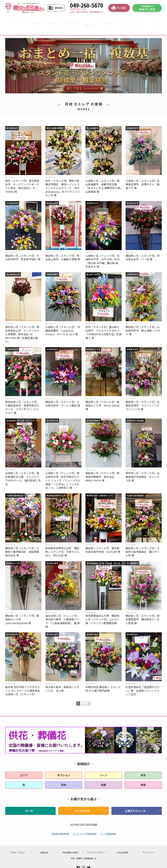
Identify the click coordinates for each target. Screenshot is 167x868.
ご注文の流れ (34, 19)
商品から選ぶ (53, 19)
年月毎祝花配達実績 (60, 824)
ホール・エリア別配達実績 (85, 824)
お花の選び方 (72, 19)
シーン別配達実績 (108, 824)
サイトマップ (149, 842)
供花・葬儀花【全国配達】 (83, 848)
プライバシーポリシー (97, 842)
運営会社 (44, 842)
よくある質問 (110, 19)
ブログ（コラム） (18, 842)
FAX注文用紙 (123, 842)
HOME (15, 19)
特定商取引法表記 (70, 842)
